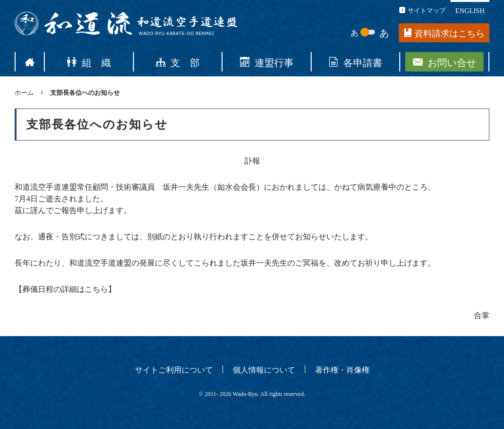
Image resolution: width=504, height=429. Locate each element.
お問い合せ (445, 62)
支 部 (178, 62)
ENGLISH (470, 10)
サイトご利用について (174, 369)
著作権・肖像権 (342, 369)
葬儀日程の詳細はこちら (65, 289)
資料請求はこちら (444, 33)
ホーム (24, 92)
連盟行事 (267, 62)
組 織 (89, 62)
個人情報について (264, 369)
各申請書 (355, 62)
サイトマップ (422, 10)
